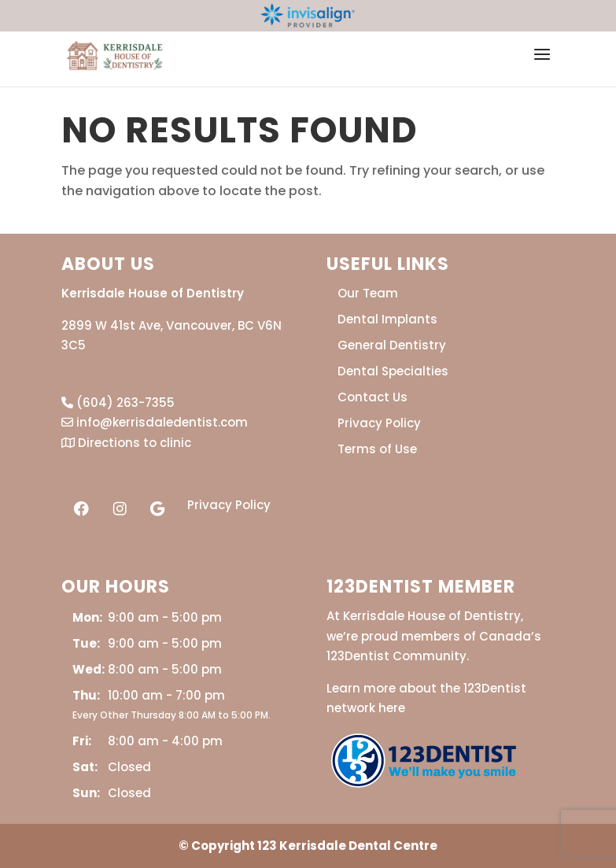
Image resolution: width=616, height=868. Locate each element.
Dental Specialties (393, 371)
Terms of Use (377, 449)
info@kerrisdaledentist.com (155, 422)
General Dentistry (392, 345)
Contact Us (373, 397)
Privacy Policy (229, 505)
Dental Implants (387, 319)
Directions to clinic (126, 443)
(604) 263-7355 (118, 403)
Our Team (368, 293)
